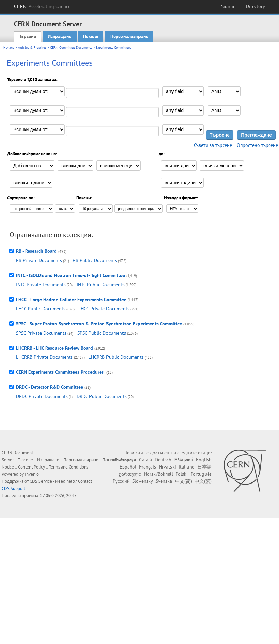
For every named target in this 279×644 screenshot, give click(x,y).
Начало (9, 48)
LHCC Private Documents (104, 309)
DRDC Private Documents (42, 396)
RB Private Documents (39, 260)
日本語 (204, 467)
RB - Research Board (36, 251)
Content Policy (31, 467)
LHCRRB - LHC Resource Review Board (54, 348)
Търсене (28, 36)
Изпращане (60, 36)
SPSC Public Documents (102, 333)
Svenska (164, 481)
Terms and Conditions (69, 467)
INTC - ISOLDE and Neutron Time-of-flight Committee (70, 275)
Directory (256, 6)
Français (148, 467)
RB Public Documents (95, 260)
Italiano (187, 467)
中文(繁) (203, 481)
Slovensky (143, 481)
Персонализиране (129, 36)
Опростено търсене (257, 145)
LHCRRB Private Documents (44, 357)
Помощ (91, 36)
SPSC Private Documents (41, 333)
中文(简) (183, 481)
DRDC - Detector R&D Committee (50, 387)
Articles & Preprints (32, 48)
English (204, 460)
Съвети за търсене (213, 145)
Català (146, 460)
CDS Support (13, 488)
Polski (182, 474)
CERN (42, 6)
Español (128, 467)
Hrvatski (167, 467)
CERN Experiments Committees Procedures (61, 372)
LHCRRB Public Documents (116, 357)
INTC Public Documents (101, 285)
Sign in (228, 6)
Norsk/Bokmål (158, 474)
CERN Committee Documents (71, 48)
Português (201, 474)
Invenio (32, 474)
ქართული (130, 474)
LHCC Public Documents (41, 309)
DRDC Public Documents (102, 396)
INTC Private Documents (41, 285)
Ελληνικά (184, 460)
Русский (121, 481)
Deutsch (163, 460)
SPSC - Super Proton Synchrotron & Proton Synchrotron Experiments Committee (99, 324)
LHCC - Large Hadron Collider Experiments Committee (71, 300)
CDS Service (41, 481)
